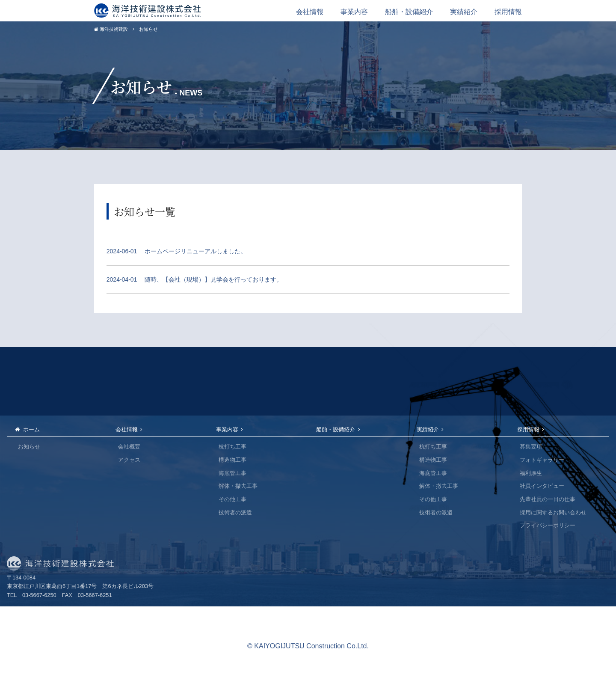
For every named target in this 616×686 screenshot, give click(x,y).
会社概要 (129, 447)
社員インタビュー (542, 486)
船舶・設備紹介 (409, 12)
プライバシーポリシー (548, 525)
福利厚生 (531, 473)
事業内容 (354, 12)
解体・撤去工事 (238, 486)
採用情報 (508, 12)
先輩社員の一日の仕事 (548, 499)
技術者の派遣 (235, 512)
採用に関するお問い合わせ (553, 512)
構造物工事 (232, 460)
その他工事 (232, 499)
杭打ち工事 (232, 447)
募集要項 (531, 447)
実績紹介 (464, 12)
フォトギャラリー (542, 460)
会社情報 (310, 12)
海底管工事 (232, 473)
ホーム (31, 429)
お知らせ (29, 447)
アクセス (129, 460)
